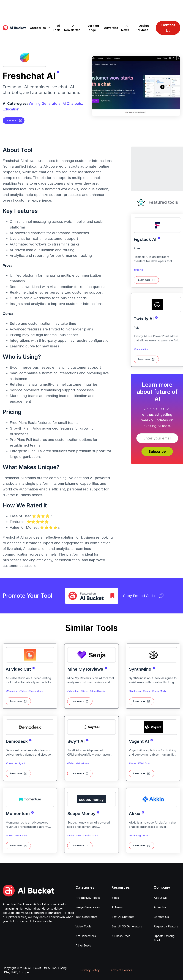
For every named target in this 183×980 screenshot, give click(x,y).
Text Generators (86, 917)
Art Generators (86, 936)
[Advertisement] (92, 8)
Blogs (115, 898)
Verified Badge (93, 28)
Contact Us (168, 28)
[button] (40, 28)
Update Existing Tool (164, 938)
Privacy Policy (90, 970)
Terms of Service (121, 970)
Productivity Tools (88, 898)
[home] (14, 28)
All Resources (121, 936)
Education (11, 109)
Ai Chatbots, (73, 104)
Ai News (125, 28)
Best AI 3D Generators (127, 926)
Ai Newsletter (72, 28)
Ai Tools (57, 28)
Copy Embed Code (143, 596)
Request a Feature (166, 926)
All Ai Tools (83, 945)
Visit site (11, 120)
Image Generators (88, 907)
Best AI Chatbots (123, 917)
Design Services (142, 28)
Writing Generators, (45, 104)
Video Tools (83, 926)
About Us (160, 898)
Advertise (111, 28)
